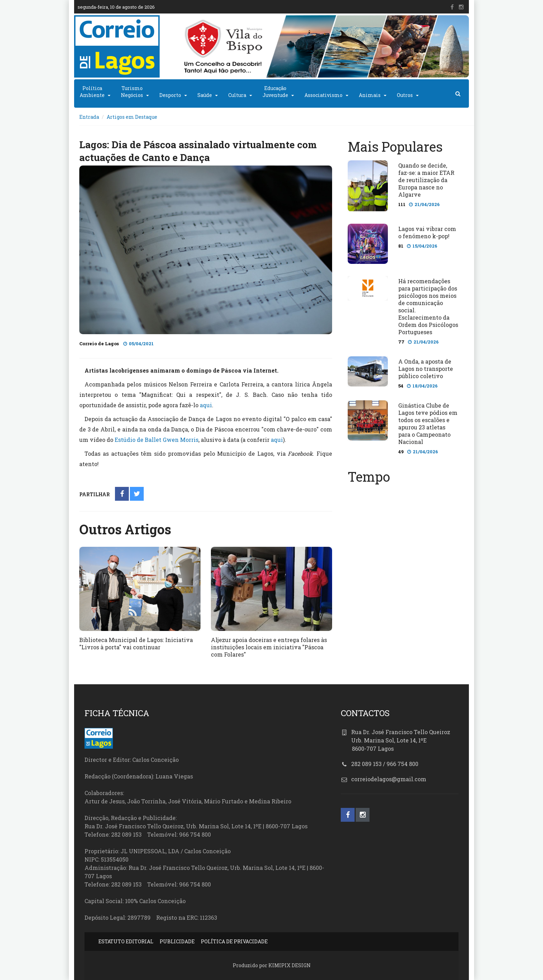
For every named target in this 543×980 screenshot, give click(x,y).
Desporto (170, 95)
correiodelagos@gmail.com (389, 779)
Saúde (205, 95)
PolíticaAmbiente (92, 92)
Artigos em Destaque (132, 117)
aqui (206, 405)
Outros (405, 95)
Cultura (237, 95)
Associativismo (323, 95)
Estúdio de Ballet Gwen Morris (157, 440)
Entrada (89, 117)
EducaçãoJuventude (275, 92)
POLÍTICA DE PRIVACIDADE (234, 941)
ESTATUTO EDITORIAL (126, 941)
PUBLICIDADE (177, 941)
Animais (370, 95)
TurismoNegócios (132, 92)
